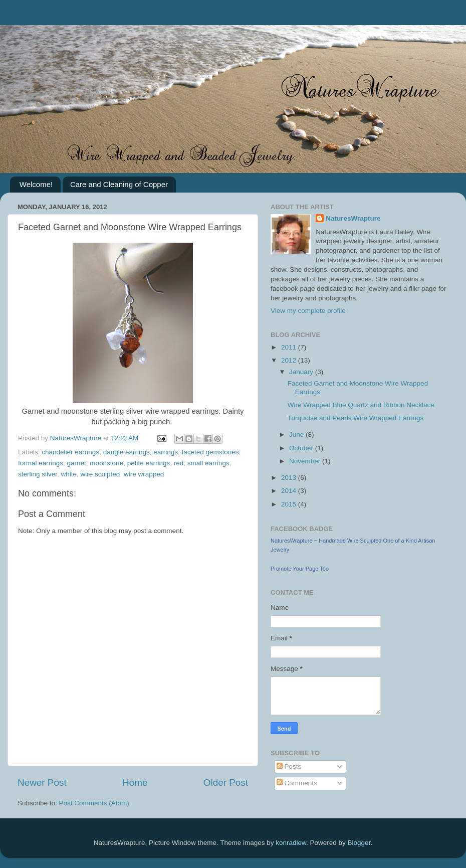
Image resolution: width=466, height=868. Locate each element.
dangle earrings (127, 452)
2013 (290, 478)
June (297, 435)
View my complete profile (308, 311)
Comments (297, 783)
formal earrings (41, 463)
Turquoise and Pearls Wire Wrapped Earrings (356, 418)
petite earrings (149, 463)
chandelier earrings (70, 452)
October (302, 448)
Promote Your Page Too (300, 569)
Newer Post (42, 783)
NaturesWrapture (353, 218)
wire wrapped (144, 474)
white (69, 474)
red (179, 463)
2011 (290, 347)
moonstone (106, 463)
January (302, 372)
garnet (77, 463)
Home (135, 783)
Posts (289, 766)
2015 (290, 504)
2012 (290, 360)
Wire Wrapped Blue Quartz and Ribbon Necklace (361, 405)
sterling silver (38, 474)
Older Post (226, 783)
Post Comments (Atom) (94, 803)
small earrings (208, 463)
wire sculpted (100, 474)
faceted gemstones (210, 452)
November (306, 461)
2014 (290, 491)
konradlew (291, 843)
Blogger (359, 843)
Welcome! (36, 184)
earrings (166, 452)
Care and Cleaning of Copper (119, 184)
